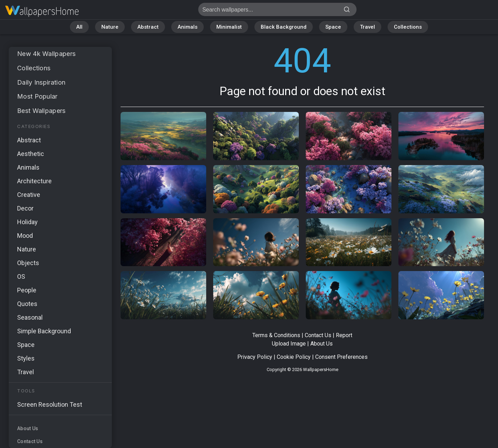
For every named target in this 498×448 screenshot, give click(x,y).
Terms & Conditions (276, 335)
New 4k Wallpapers (46, 54)
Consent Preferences (341, 357)
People (27, 290)
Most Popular (37, 96)
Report (344, 335)
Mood (25, 236)
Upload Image (289, 344)
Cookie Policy (294, 357)
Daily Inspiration (41, 82)
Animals (187, 27)
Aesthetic (31, 154)
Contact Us (30, 441)
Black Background (284, 27)
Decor (25, 208)
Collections (408, 27)
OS (21, 276)
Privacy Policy (255, 357)
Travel (367, 27)
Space (333, 27)
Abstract (148, 27)
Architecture (34, 181)
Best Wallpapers (41, 111)
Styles (26, 358)
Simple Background (44, 331)
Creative (29, 195)
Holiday (27, 222)
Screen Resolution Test (50, 404)
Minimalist (229, 27)
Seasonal (30, 317)
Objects (28, 263)
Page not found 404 (42, 11)
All (79, 27)
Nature (110, 27)
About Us (28, 428)
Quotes (27, 304)
